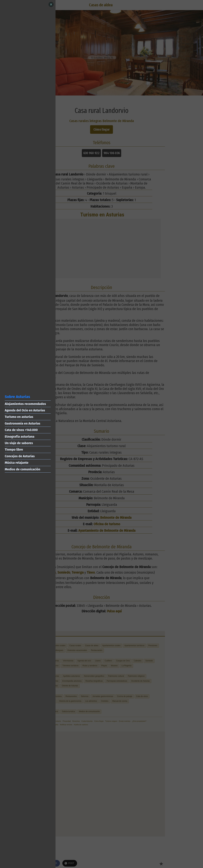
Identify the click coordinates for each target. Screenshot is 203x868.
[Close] (51, 4)
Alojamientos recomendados (25, 404)
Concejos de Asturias (20, 456)
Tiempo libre (14, 449)
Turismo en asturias (19, 417)
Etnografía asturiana (20, 437)
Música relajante (17, 463)
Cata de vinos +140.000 (21, 430)
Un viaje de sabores (19, 443)
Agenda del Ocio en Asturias (25, 410)
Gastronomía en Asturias (23, 423)
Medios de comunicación (22, 469)
